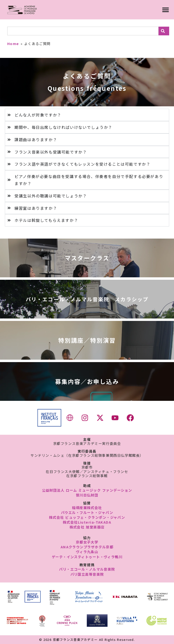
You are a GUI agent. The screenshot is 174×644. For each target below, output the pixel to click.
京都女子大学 (87, 542)
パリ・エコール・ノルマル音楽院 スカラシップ (87, 299)
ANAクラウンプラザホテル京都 (87, 547)
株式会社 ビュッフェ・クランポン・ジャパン (87, 517)
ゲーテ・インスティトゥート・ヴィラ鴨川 (87, 557)
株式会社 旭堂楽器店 (87, 527)
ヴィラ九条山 (87, 552)
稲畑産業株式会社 (87, 508)
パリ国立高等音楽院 (87, 574)
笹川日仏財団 (87, 495)
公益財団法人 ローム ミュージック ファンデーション (87, 490)
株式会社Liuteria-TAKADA (87, 522)
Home (13, 43)
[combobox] (83, 31)
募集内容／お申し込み (87, 381)
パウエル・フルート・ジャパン (87, 512)
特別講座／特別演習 (87, 340)
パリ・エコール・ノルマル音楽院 (87, 569)
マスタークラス (87, 258)
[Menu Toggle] (166, 10)
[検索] (164, 31)
